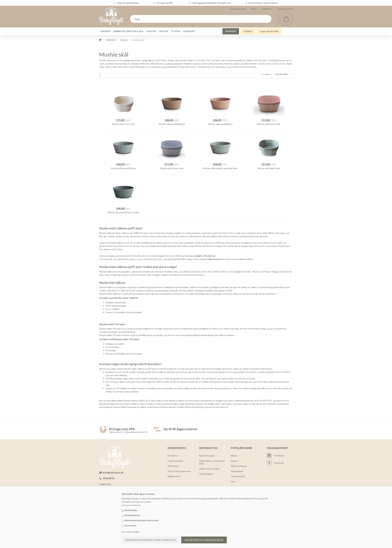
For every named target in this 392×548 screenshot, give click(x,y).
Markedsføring (132, 515)
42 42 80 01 (109, 478)
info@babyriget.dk (113, 473)
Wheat (234, 456)
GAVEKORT (189, 31)
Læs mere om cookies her (131, 505)
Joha (233, 482)
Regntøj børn (237, 471)
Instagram (279, 455)
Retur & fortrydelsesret (179, 471)
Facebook (279, 463)
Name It (235, 461)
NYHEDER (231, 31)
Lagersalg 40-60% (269, 31)
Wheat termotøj (239, 466)
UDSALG (248, 31)
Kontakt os (267, 9)
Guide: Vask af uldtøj (209, 469)
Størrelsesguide (285, 9)
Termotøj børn (238, 476)
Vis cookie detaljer (131, 532)
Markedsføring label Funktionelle (142, 520)
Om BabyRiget (206, 474)
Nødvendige (131, 510)
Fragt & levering (238, 9)
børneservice (215, 259)
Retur (254, 9)
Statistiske (130, 525)
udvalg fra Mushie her (205, 256)
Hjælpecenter (174, 476)
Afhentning (173, 466)
